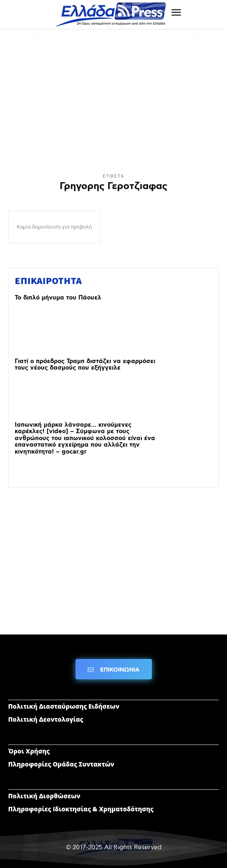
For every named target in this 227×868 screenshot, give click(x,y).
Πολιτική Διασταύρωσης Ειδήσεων (64, 706)
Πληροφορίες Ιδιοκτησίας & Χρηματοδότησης (81, 809)
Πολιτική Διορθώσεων (44, 796)
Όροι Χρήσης (29, 751)
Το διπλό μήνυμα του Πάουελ (58, 298)
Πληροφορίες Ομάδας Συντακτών (61, 764)
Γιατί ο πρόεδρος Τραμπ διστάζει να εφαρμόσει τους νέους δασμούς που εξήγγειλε (85, 365)
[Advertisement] (113, 98)
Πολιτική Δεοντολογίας (46, 719)
